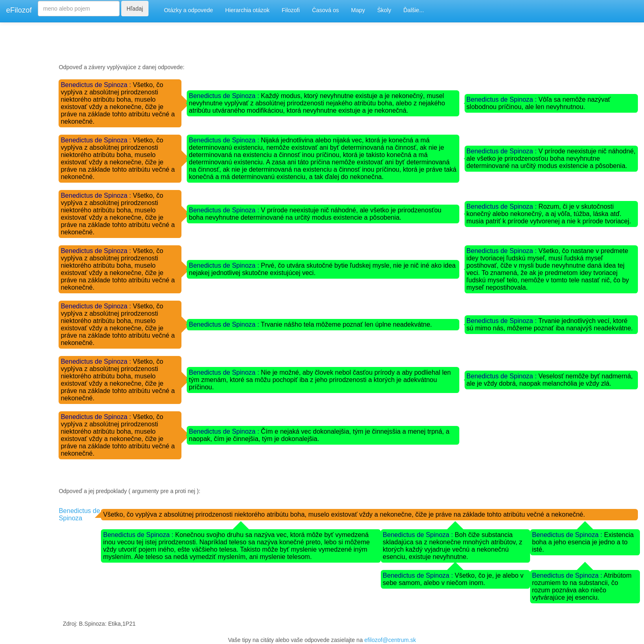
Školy (384, 10)
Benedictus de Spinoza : (97, 85)
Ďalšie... (414, 10)
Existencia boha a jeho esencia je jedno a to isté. (583, 542)
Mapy (358, 10)
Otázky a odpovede (189, 10)
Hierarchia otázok (248, 10)
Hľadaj (135, 9)
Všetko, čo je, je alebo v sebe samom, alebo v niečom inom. (453, 579)
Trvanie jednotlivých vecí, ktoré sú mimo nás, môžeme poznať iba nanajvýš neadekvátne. (550, 324)
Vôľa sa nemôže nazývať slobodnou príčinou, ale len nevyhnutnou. (539, 103)
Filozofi (291, 10)
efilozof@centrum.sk (390, 640)
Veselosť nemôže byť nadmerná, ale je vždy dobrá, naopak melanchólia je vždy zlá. (550, 380)
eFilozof (19, 10)
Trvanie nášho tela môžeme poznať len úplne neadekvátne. (346, 324)
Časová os (325, 10)
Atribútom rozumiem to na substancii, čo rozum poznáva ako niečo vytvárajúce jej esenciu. (582, 586)
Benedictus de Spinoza (79, 514)
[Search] (79, 9)
